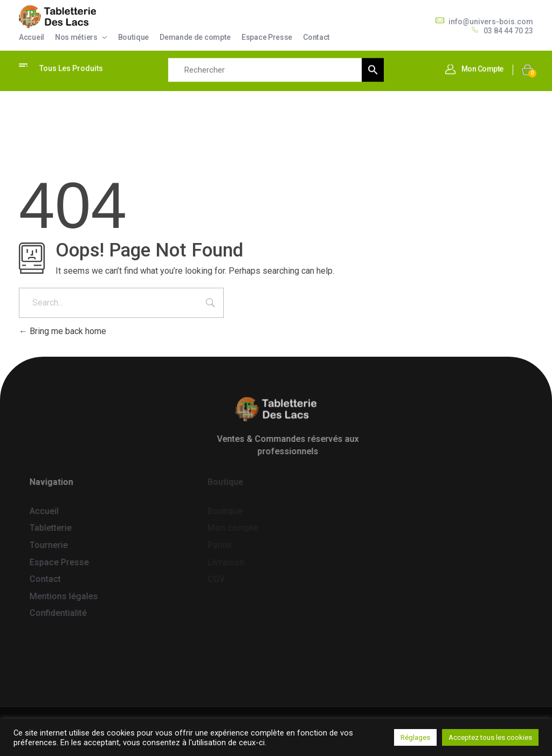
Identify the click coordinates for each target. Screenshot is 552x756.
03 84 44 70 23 (508, 31)
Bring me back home (63, 331)
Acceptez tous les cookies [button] (490, 737)
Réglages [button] (415, 737)
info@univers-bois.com (491, 22)
